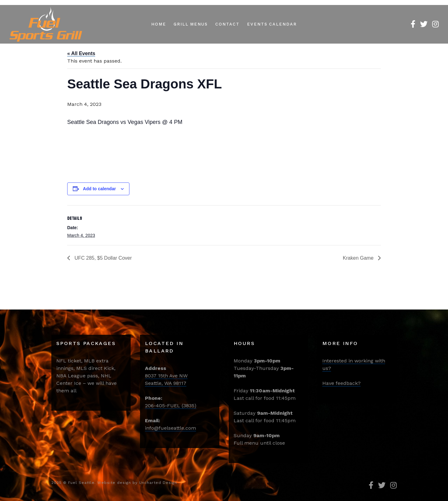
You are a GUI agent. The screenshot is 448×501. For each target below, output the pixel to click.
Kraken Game (359, 258)
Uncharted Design (158, 483)
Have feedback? (341, 383)
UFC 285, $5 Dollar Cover (103, 258)
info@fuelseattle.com (170, 428)
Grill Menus (191, 24)
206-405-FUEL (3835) (171, 406)
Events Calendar (272, 24)
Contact (227, 24)
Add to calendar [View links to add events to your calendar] (100, 189)
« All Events (81, 53)
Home (159, 24)
